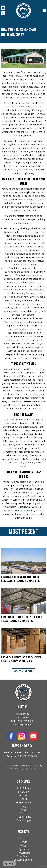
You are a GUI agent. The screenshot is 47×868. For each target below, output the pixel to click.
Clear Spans (23, 856)
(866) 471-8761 (25, 725)
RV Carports (24, 853)
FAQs (24, 810)
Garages (23, 846)
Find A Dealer (23, 803)
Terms (24, 813)
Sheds (23, 842)
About (24, 799)
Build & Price (24, 788)
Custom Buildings (24, 860)
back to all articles (23, 671)
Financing (23, 792)
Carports (24, 838)
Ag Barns (23, 849)
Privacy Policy (37, 765)
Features (24, 795)
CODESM (31, 768)
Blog (23, 806)
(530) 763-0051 (26, 721)
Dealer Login (23, 820)
